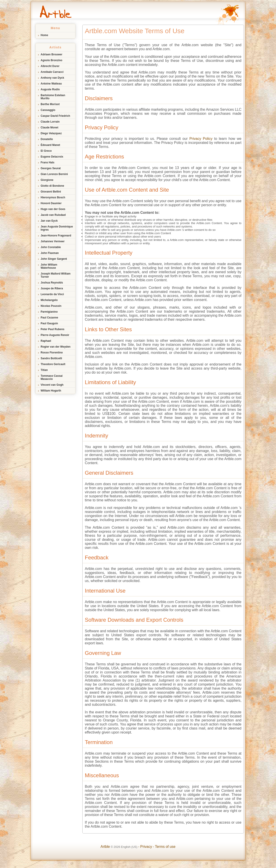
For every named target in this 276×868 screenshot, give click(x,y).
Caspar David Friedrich (55, 116)
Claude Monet (49, 128)
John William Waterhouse (49, 266)
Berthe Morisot (50, 104)
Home (44, 35)
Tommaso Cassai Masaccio (52, 377)
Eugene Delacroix (52, 157)
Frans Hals (47, 162)
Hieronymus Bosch (53, 197)
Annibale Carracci (52, 72)
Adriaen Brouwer (51, 54)
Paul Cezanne (49, 318)
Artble (105, 847)
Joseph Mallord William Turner (56, 275)
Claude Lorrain (50, 122)
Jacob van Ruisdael (53, 215)
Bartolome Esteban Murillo (53, 97)
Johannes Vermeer (53, 241)
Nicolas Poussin (51, 306)
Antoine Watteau (51, 84)
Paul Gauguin (49, 323)
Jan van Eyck (49, 221)
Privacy (146, 847)
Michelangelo (49, 300)
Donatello (47, 139)
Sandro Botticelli (51, 358)
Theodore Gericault (53, 364)
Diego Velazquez (51, 133)
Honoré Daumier (51, 203)
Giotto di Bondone (52, 186)
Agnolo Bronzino (51, 60)
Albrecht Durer (50, 66)
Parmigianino (49, 312)
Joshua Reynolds (52, 283)
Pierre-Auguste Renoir (55, 335)
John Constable (51, 247)
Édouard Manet (50, 145)
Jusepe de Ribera (52, 288)
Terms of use (165, 847)
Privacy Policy (201, 139)
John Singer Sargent (54, 259)
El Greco (46, 151)
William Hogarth (51, 391)
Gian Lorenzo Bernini (54, 174)
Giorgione (47, 180)
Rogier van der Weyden (56, 347)
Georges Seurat (51, 168)
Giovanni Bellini (51, 192)
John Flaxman (50, 253)
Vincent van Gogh (52, 385)
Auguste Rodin (50, 89)
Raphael (46, 341)
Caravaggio (48, 110)
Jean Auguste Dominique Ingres (57, 228)
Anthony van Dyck (52, 78)
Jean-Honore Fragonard (56, 236)
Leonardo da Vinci (52, 294)
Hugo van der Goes (53, 209)
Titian (44, 370)
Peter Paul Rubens (53, 329)
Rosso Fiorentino (52, 353)
